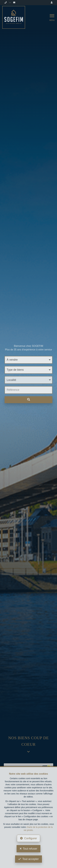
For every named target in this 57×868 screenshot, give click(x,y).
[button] (28, 380)
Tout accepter (31, 859)
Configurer (31, 838)
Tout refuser (30, 849)
